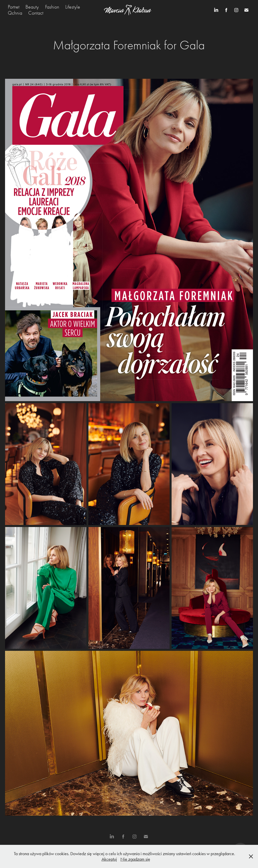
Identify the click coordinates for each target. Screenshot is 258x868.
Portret (14, 7)
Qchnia (15, 13)
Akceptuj (109, 859)
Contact (36, 13)
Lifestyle (73, 7)
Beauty (32, 7)
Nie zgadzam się (135, 859)
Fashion (52, 7)
